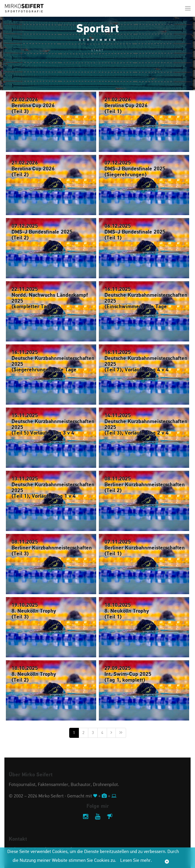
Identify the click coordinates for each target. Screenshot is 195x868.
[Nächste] (111, 733)
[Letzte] (121, 733)
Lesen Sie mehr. (136, 861)
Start (97, 50)
